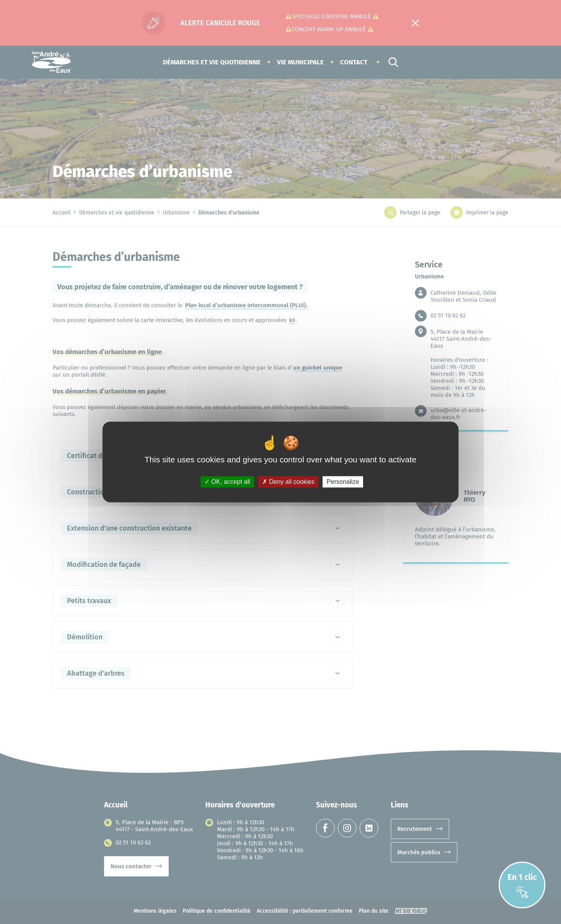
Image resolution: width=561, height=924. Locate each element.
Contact (354, 62)
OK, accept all (227, 482)
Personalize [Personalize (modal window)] (343, 482)
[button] (212, 62)
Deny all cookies (288, 482)
